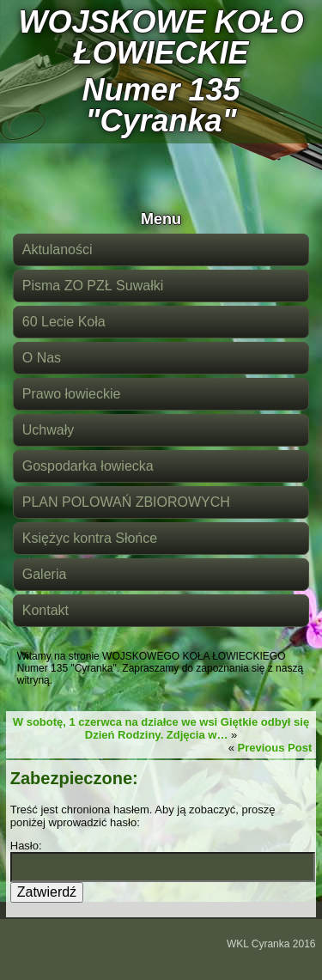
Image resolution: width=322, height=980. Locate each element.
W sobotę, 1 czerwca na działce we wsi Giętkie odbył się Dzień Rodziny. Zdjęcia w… (161, 728)
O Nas (42, 358)
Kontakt (46, 610)
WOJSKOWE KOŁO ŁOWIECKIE (161, 37)
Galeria (45, 574)
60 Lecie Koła (64, 322)
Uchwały (48, 430)
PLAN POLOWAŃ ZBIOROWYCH (126, 502)
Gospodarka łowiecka (88, 466)
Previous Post (275, 748)
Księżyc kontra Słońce (90, 538)
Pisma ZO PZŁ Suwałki (93, 286)
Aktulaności (58, 250)
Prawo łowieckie (72, 394)
